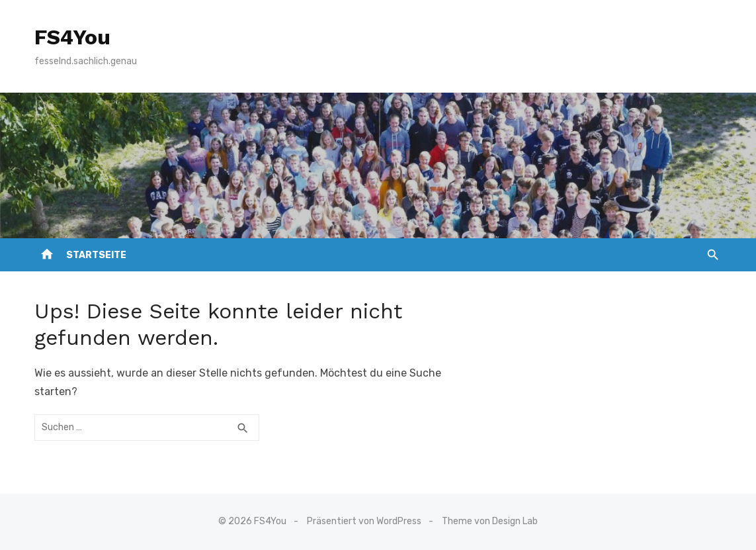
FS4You (72, 37)
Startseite (96, 255)
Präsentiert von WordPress (364, 521)
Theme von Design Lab (490, 521)
